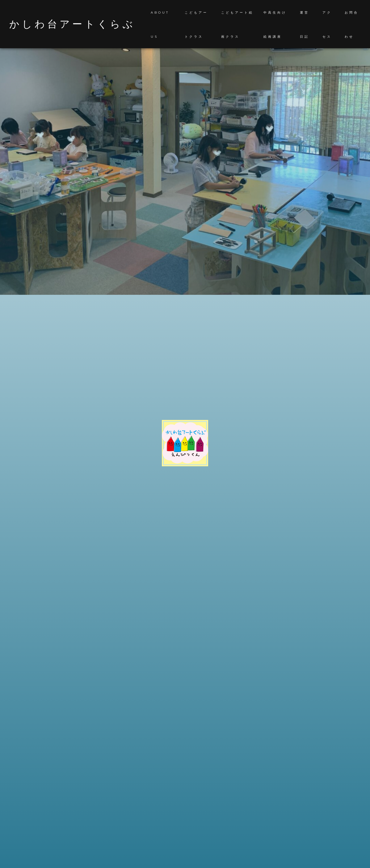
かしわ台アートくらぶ (72, 24)
